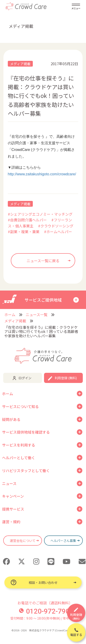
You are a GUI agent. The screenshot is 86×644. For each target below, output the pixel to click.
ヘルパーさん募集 (63, 541)
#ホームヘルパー (58, 232)
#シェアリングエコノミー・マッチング (40, 214)
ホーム (10, 315)
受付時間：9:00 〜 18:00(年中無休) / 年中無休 (43, 618)
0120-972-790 (44, 611)
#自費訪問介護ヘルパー (27, 220)
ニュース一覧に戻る (43, 261)
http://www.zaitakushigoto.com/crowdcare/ (42, 174)
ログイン (25, 378)
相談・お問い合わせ (43, 582)
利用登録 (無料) (66, 378)
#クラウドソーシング (56, 226)
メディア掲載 (20, 64)
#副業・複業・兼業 (24, 232)
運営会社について (23, 541)
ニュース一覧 (37, 315)
